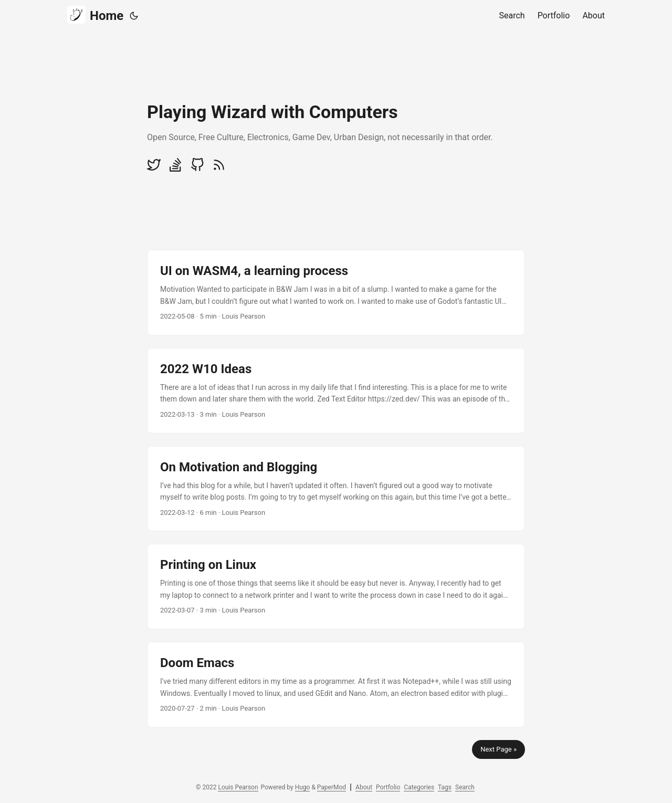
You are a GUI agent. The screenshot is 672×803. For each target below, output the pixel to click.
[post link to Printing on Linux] (336, 587)
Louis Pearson (238, 787)
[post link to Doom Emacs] (336, 685)
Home (95, 15)
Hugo (303, 787)
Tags (445, 787)
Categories (419, 787)
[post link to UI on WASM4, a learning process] (336, 293)
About (364, 787)
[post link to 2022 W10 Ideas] (336, 391)
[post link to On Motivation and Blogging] (336, 489)
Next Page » (498, 749)
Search (465, 787)
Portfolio (388, 787)
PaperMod (332, 787)
